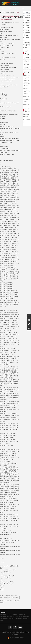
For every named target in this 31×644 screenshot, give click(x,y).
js (24, 119)
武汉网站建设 (16, 22)
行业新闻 (27, 58)
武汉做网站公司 (11, 616)
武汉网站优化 (26, 616)
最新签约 (27, 64)
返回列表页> (15, 598)
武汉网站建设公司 (4, 618)
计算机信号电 (26, 618)
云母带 (9, 614)
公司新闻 (27, 54)
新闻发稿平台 (22, 614)
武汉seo (25, 111)
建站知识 (27, 61)
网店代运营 (12, 618)
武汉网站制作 (19, 616)
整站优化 (25, 117)
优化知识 (27, 68)
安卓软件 (2, 620)
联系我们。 (26, 47)
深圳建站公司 (19, 618)
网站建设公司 (15, 614)
